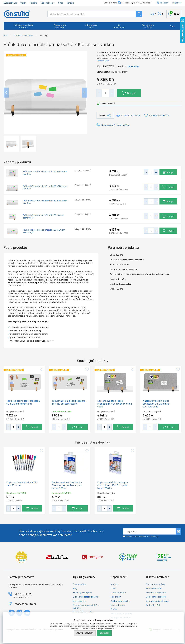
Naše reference (118, 605)
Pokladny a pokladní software (23, 26)
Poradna (34, 3)
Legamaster (133, 66)
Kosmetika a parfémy (148, 26)
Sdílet (102, 115)
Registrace (177, 3)
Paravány (43, 35)
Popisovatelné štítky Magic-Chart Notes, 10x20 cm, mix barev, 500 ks (113, 485)
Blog (75, 588)
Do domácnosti (119, 26)
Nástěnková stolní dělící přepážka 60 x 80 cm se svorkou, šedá (115, 404)
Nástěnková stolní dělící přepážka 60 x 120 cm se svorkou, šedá (156, 404)
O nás (61, 3)
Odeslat (179, 531)
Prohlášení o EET (154, 588)
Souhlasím (104, 633)
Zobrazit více (103, 61)
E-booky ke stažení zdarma (85, 597)
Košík (175, 13)
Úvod (6, 35)
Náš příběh (116, 597)
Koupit (132, 93)
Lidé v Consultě (118, 592)
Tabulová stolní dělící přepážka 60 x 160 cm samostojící (69, 402)
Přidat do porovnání (131, 115)
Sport (172, 26)
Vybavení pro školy (91, 26)
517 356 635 (127, 3)
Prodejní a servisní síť (156, 592)
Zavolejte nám (111, 3)
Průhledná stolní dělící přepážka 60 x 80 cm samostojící (43, 216)
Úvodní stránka (10, 3)
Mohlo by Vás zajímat (82, 592)
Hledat (139, 14)
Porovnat (156, 14)
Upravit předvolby (85, 633)
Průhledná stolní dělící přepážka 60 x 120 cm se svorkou (45, 187)
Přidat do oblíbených (159, 115)
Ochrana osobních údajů (158, 601)
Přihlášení (164, 3)
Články (23, 3)
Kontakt (70, 3)
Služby (114, 609)
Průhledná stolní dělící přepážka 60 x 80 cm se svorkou (45, 173)
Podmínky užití (153, 605)
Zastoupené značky (120, 601)
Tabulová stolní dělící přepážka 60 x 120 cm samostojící (23, 402)
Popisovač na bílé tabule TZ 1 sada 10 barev (22, 484)
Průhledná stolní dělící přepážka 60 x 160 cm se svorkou (45, 202)
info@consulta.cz (25, 604)
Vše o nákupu (47, 3)
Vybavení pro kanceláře (60, 26)
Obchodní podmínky (155, 584)
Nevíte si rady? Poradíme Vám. (116, 125)
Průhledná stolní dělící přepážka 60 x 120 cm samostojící (44, 231)
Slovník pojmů (79, 601)
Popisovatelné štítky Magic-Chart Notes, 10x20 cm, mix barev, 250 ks (67, 485)
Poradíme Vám (79, 584)
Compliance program (156, 597)
